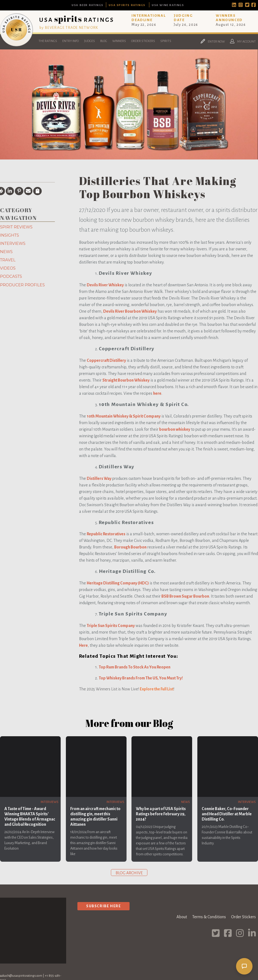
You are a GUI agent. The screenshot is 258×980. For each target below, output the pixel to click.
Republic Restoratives (106, 534)
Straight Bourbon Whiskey (126, 380)
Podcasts (11, 276)
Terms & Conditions (209, 917)
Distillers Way (99, 478)
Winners (119, 41)
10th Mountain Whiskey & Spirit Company (124, 416)
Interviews (13, 243)
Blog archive (129, 873)
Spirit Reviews (16, 227)
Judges (89, 41)
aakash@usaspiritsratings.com (21, 976)
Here (83, 645)
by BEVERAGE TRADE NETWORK (69, 28)
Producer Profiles (22, 285)
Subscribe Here (103, 906)
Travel (8, 260)
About (182, 917)
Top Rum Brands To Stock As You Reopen (135, 667)
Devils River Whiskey (105, 285)
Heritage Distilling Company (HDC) (118, 583)
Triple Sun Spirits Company (111, 626)
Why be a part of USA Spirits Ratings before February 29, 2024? (161, 814)
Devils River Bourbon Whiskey (130, 311)
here (157, 393)
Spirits (166, 41)
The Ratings (48, 41)
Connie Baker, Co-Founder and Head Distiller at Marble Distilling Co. (227, 814)
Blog (104, 41)
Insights (9, 235)
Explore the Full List (157, 689)
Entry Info (71, 41)
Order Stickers (143, 41)
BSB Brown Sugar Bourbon (185, 596)
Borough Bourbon (130, 547)
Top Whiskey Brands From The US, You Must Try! (141, 678)
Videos (8, 268)
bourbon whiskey (175, 429)
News (6, 252)
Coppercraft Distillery (106, 360)
